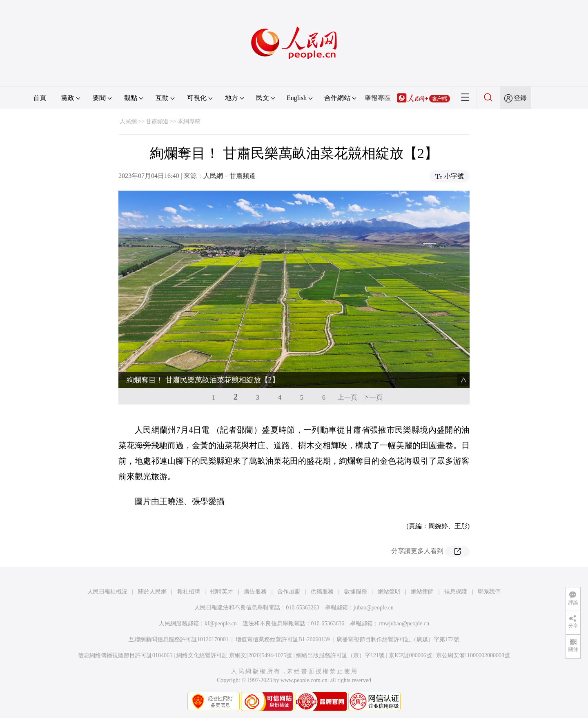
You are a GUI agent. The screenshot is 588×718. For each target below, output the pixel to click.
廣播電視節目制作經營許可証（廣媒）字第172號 (398, 639)
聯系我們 (489, 592)
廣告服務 (255, 592)
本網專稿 (189, 121)
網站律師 (422, 592)
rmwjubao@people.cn (404, 624)
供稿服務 (322, 592)
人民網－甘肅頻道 (229, 176)
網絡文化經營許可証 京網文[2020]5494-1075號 (234, 655)
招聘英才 (222, 592)
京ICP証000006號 (410, 655)
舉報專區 (378, 98)
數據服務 (356, 592)
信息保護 (456, 592)
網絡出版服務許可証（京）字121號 (340, 655)
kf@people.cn (221, 624)
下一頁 (373, 397)
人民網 (128, 121)
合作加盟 (289, 592)
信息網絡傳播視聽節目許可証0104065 (125, 655)
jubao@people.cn (374, 608)
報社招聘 (189, 592)
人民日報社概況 (107, 592)
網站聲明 (389, 592)
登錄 (520, 98)
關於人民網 (152, 592)
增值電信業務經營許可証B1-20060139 (283, 639)
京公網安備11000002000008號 (473, 655)
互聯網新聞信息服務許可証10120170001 (179, 639)
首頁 (40, 98)
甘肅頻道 (157, 121)
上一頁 (347, 397)
